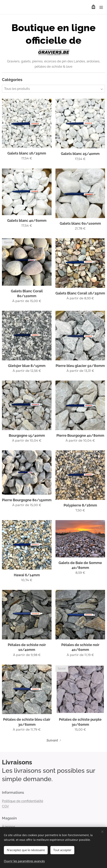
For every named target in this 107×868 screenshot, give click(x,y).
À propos (9, 826)
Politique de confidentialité (23, 801)
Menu (101, 7)
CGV (5, 806)
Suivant (52, 740)
